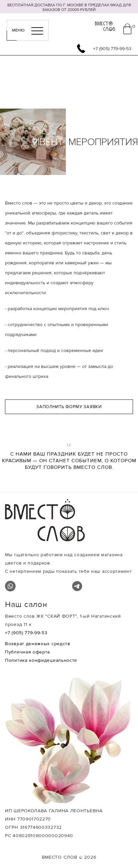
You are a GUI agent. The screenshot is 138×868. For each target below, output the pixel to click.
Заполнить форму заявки (69, 407)
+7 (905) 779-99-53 (26, 633)
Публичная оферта (27, 652)
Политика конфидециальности (41, 660)
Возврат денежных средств (38, 644)
